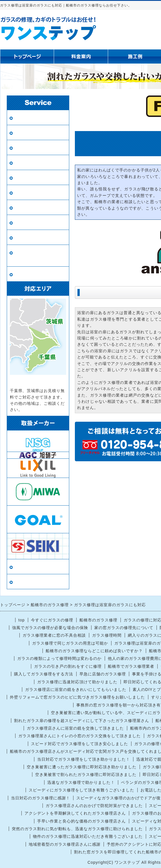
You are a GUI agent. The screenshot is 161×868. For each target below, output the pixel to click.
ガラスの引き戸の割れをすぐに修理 (68, 666)
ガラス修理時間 (107, 635)
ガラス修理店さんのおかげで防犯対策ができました (94, 806)
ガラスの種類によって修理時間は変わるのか (59, 658)
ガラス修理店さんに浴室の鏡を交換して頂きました (75, 728)
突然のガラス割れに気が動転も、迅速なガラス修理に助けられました (77, 829)
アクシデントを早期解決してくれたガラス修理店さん (75, 813)
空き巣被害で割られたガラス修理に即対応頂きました (86, 775)
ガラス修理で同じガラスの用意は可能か (70, 643)
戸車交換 (24, 274)
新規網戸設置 (28, 178)
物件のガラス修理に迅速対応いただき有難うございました (88, 836)
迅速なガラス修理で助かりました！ (81, 782)
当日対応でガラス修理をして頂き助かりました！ (84, 759)
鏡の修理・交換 (31, 192)
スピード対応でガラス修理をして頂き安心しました (80, 744)
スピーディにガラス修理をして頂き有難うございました (81, 790)
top (21, 620)
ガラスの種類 (28, 207)
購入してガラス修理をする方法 (44, 674)
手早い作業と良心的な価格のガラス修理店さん (81, 821)
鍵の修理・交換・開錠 (38, 237)
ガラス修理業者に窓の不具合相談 (54, 635)
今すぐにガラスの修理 (52, 620)
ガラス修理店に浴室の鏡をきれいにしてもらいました (76, 689)
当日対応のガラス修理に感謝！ (41, 798)
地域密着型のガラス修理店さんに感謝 (65, 844)
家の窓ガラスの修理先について (124, 628)
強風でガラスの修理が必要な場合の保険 (50, 628)
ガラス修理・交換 (33, 118)
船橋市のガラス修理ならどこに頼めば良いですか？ (94, 651)
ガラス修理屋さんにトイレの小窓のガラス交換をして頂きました (80, 736)
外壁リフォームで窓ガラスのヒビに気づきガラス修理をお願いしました (77, 697)
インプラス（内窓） (36, 222)
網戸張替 (24, 163)
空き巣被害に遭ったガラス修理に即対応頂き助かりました (82, 767)
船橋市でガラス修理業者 (131, 666)
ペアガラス (26, 133)
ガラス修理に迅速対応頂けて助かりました (77, 682)
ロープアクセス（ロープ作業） (38, 256)
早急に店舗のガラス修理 (103, 674)
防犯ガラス (26, 148)
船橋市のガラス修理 (98, 620)
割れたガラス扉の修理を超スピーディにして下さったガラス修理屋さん (82, 721)
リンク (21, 582)
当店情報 (24, 567)
